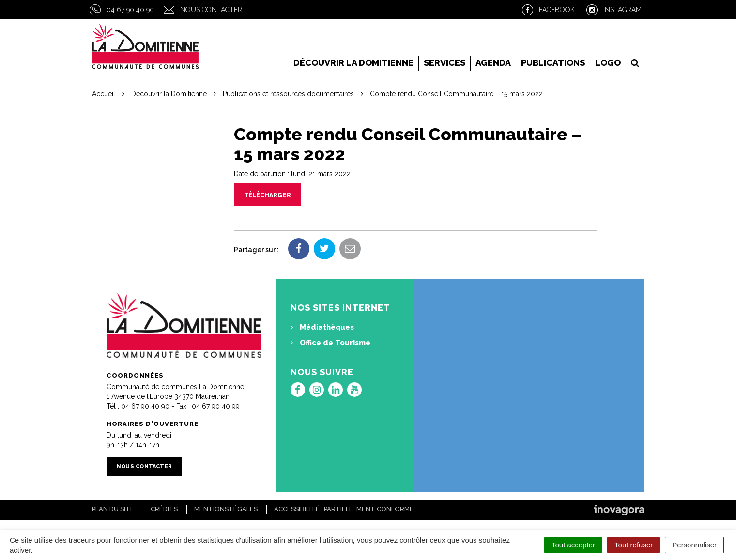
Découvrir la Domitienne (353, 63)
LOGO (608, 63)
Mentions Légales (226, 509)
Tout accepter (573, 545)
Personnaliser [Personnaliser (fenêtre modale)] (694, 545)
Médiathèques (322, 327)
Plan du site (113, 509)
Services (445, 63)
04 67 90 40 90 (130, 10)
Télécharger (268, 195)
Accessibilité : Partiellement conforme (344, 509)
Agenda (493, 63)
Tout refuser (634, 545)
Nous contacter (211, 10)
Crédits (164, 509)
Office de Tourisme (330, 343)
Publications (553, 63)
